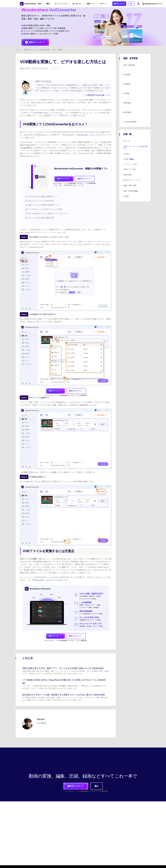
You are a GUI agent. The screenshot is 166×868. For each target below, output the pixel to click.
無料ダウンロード (119, 4)
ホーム (18, 50)
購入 (132, 4)
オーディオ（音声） (131, 164)
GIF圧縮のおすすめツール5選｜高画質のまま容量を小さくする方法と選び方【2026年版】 (64, 695)
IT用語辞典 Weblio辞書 (95, 95)
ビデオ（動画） (129, 159)
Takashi (28, 68)
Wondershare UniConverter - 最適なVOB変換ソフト (81, 169)
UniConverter (82, 135)
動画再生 (127, 154)
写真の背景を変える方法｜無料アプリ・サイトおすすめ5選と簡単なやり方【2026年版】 (63, 668)
